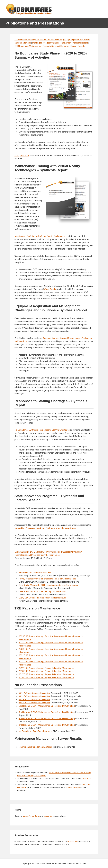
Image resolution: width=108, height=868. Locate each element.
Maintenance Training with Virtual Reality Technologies (40, 40)
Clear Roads (50, 289)
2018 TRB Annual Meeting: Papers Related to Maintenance (46, 671)
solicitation (86, 778)
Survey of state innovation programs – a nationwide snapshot (47, 579)
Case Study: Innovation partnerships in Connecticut (42, 591)
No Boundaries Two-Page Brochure (35, 731)
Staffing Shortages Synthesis (46, 43)
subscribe (48, 816)
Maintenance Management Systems (35, 747)
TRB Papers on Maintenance (28, 46)
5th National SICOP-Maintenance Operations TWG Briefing (47, 712)
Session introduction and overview (35, 572)
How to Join (73, 841)
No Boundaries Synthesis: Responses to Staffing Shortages (42, 430)
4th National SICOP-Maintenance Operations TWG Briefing (47, 718)
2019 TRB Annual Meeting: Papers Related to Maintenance (46, 668)
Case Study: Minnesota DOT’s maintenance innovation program (48, 585)
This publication (22, 155)
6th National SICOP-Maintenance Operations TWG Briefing (47, 706)
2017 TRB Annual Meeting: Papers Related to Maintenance (46, 674)
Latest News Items (31, 816)
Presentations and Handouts (56, 46)
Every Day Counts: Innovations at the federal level (42, 598)
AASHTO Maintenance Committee (34, 693)
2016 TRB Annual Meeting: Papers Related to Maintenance (46, 677)
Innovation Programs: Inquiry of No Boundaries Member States (45, 528)
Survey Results (78, 46)
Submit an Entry (73, 787)
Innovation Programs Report (74, 43)
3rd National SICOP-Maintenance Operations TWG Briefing (47, 725)
